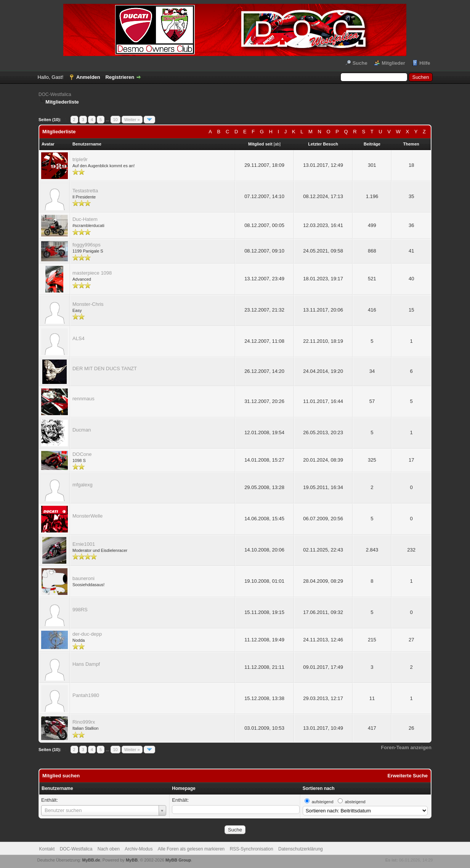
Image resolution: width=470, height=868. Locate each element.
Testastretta (85, 191)
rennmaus (83, 399)
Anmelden (88, 77)
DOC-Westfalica (55, 94)
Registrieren (120, 77)
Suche (360, 63)
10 (115, 120)
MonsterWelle (87, 516)
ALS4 (79, 338)
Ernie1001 (84, 544)
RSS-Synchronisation (252, 849)
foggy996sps (87, 245)
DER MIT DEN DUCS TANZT (105, 368)
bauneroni (83, 578)
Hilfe (425, 63)
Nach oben (109, 849)
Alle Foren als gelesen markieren (191, 849)
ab (277, 144)
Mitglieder (393, 63)
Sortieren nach (319, 788)
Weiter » (132, 120)
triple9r (80, 159)
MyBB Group (178, 860)
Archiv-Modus (139, 849)
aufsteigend (323, 802)
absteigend (355, 802)
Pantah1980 (86, 695)
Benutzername (57, 788)
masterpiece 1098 (92, 273)
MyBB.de (91, 860)
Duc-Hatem (85, 219)
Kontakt (47, 849)
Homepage (184, 788)
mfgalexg (83, 485)
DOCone (82, 454)
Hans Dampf (86, 664)
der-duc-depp (87, 634)
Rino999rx (84, 722)
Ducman (82, 430)
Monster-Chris (88, 304)
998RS (80, 610)
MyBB (132, 860)
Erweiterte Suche (408, 776)
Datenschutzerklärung (301, 849)
